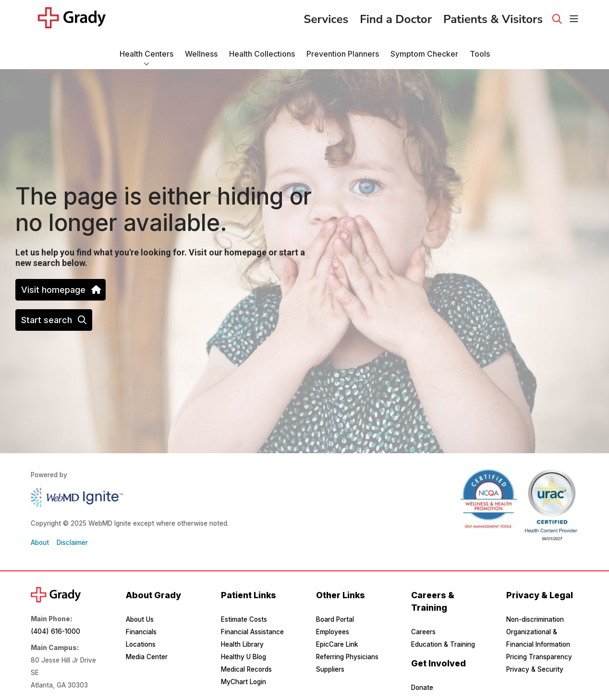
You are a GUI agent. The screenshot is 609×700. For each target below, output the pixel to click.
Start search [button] (54, 320)
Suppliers (330, 669)
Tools (480, 49)
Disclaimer (72, 543)
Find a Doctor (396, 16)
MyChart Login (244, 682)
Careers (423, 632)
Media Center (147, 657)
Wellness (201, 49)
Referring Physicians (347, 657)
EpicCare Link (337, 644)
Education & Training (443, 644)
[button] (574, 19)
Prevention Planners (343, 49)
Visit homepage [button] (61, 290)
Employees (333, 632)
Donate (422, 688)
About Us (140, 619)
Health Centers (146, 49)
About (40, 543)
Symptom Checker (424, 49)
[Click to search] (557, 19)
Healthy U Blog (244, 657)
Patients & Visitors (493, 16)
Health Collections (262, 49)
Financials (141, 632)
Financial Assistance (252, 632)
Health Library (242, 644)
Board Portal (335, 619)
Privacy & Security (535, 669)
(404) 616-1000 (55, 631)
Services (326, 16)
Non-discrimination (535, 619)
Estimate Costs (244, 619)
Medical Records (246, 669)
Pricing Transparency (539, 657)
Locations (141, 644)
